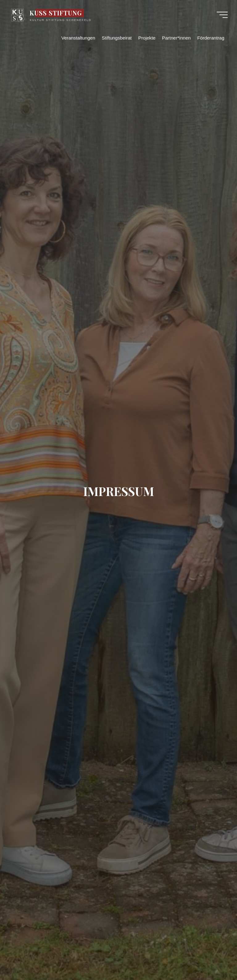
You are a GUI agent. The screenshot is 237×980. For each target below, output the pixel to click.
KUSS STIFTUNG (56, 13)
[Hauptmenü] (222, 15)
